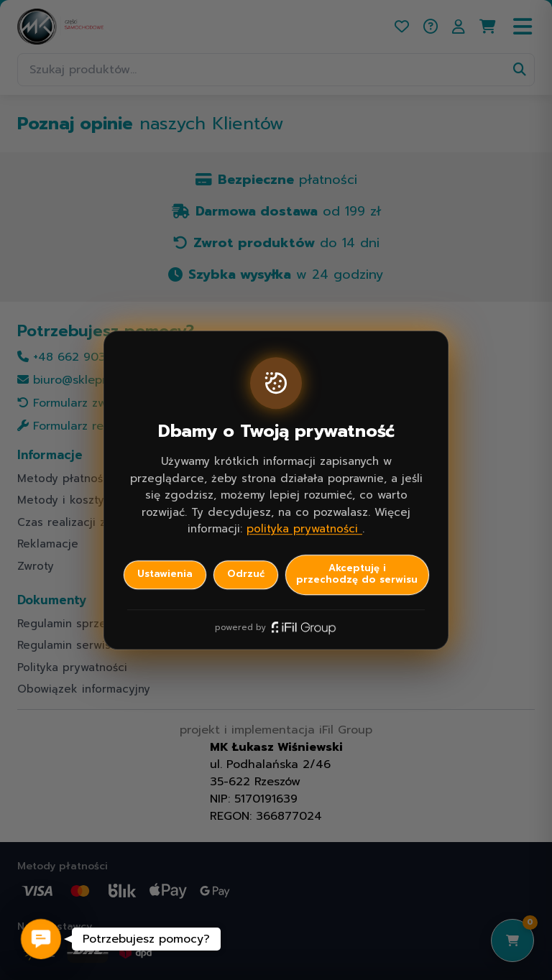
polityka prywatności (304, 529)
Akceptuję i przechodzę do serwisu (357, 574)
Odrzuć (246, 574)
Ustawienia (165, 574)
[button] (41, 939)
